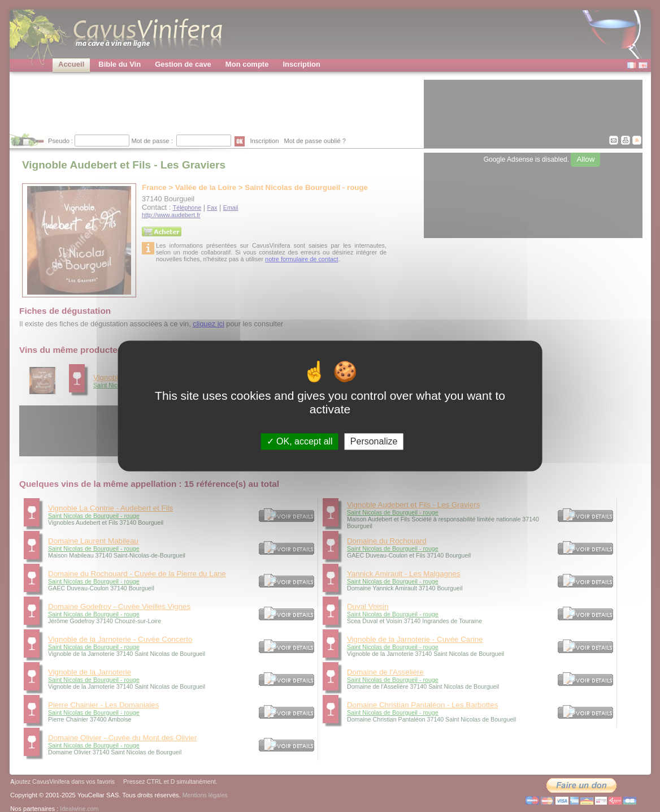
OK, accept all (300, 441)
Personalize (374, 441)
